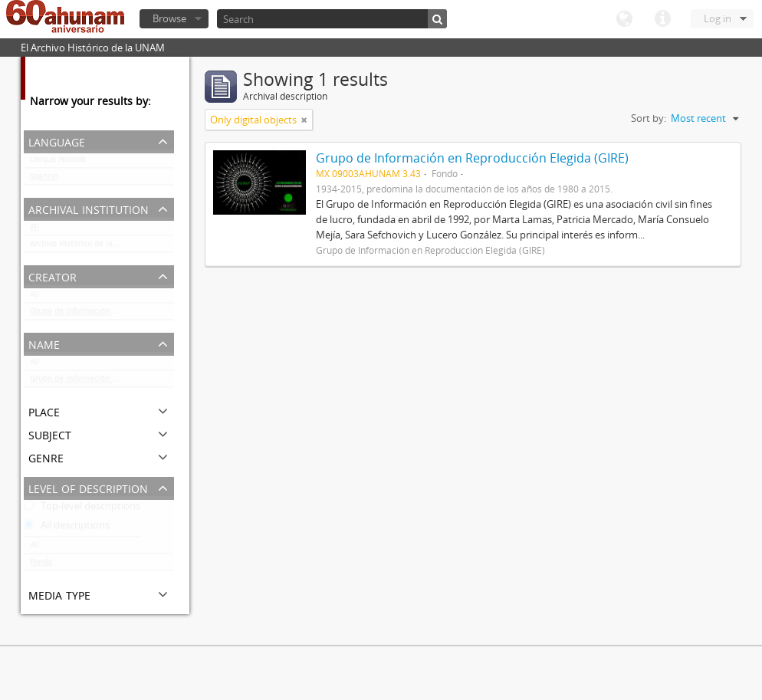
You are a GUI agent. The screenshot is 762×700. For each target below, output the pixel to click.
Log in (718, 18)
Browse (169, 18)
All (34, 230)
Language (624, 19)
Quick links (662, 19)
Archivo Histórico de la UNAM (84, 247)
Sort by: (649, 118)
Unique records (58, 163)
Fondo (41, 565)
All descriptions (67, 528)
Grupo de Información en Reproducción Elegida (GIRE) (102, 314)
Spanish (44, 179)
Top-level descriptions (82, 509)
